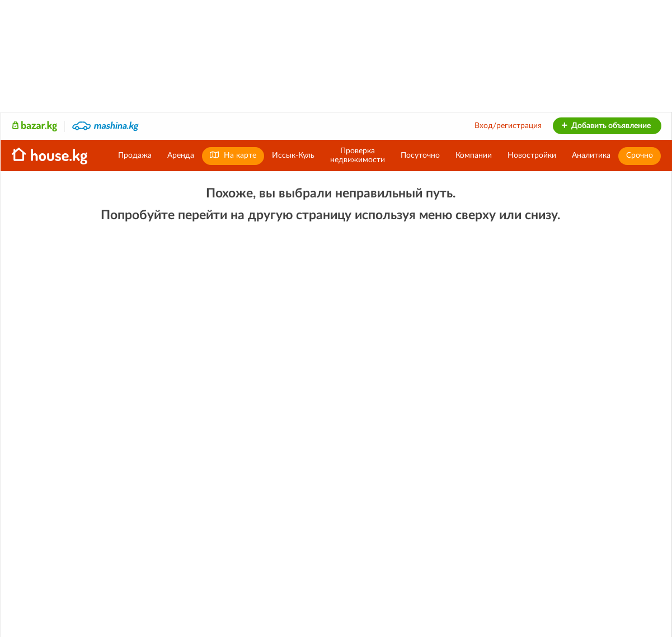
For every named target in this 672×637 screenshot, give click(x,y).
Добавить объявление (606, 126)
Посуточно (420, 155)
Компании (474, 155)
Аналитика (591, 155)
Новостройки (532, 155)
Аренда (181, 155)
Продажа (135, 155)
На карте (233, 155)
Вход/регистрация (508, 126)
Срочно (640, 155)
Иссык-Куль (293, 155)
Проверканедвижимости (358, 155)
